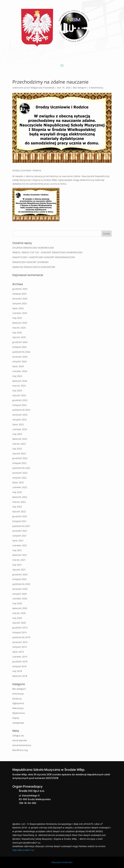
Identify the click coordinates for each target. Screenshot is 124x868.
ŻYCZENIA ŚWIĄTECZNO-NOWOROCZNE (33, 248)
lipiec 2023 (18, 424)
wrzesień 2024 (20, 357)
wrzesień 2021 (20, 531)
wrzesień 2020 (20, 589)
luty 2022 (17, 507)
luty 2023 (17, 449)
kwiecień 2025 (20, 323)
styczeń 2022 (19, 511)
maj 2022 (17, 492)
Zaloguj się (18, 735)
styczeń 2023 (19, 453)
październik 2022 (21, 468)
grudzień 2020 (20, 574)
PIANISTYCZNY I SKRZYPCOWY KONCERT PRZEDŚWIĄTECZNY (44, 257)
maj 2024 (17, 376)
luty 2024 (17, 390)
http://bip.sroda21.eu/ (23, 850)
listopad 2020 (19, 579)
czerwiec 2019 (20, 657)
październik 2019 (21, 637)
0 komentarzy (96, 88)
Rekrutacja (18, 708)
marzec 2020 (19, 613)
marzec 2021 (19, 560)
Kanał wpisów (20, 740)
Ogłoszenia (18, 703)
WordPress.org (20, 750)
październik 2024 (21, 352)
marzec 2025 (19, 328)
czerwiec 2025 (20, 313)
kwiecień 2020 (20, 608)
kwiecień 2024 (20, 381)
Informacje (18, 694)
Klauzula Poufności (62, 862)
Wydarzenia (19, 713)
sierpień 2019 (20, 647)
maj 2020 (17, 603)
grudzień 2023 (20, 400)
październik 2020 (21, 584)
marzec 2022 (19, 502)
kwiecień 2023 (20, 439)
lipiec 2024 (18, 366)
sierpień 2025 (20, 303)
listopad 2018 (19, 666)
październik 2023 (21, 410)
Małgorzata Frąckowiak (42, 88)
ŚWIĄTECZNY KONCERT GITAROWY (30, 262)
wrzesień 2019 (20, 642)
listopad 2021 (19, 521)
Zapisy (16, 718)
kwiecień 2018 (20, 676)
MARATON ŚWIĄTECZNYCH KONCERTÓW (34, 267)
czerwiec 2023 (20, 429)
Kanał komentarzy (22, 745)
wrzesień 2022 (20, 473)
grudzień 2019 (20, 628)
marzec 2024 (19, 386)
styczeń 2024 (19, 395)
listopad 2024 (19, 347)
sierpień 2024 (20, 361)
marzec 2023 (19, 444)
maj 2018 (17, 671)
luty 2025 (17, 333)
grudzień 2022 (20, 458)
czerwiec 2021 (20, 545)
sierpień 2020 (20, 594)
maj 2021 (17, 550)
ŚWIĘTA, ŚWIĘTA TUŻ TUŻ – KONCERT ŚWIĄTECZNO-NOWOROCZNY (47, 252)
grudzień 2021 (20, 516)
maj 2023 (17, 434)
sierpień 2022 (20, 478)
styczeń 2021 (19, 570)
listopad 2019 (19, 632)
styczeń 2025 (19, 337)
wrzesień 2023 (20, 415)
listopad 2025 (19, 294)
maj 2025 (17, 318)
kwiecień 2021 (20, 555)
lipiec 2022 (18, 482)
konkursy (17, 699)
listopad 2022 (19, 463)
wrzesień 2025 (20, 299)
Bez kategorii (80, 88)
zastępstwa (18, 723)
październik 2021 (21, 526)
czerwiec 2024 (20, 371)
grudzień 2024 (20, 342)
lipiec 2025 (18, 308)
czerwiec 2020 (20, 598)
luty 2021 (17, 565)
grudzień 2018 (20, 661)
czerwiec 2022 (20, 487)
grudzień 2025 (20, 289)
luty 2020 (17, 618)
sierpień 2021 (20, 536)
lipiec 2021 (18, 541)
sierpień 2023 (20, 420)
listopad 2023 (19, 405)
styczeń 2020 (19, 623)
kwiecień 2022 (20, 497)
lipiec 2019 (18, 652)
